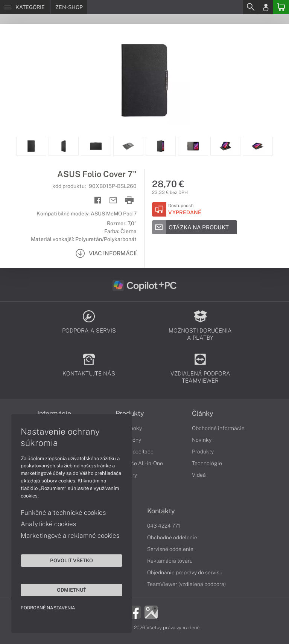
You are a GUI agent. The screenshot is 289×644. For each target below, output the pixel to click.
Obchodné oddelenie (172, 537)
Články (203, 414)
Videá (199, 475)
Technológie (207, 463)
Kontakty (161, 511)
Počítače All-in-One (139, 463)
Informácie (54, 414)
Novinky (202, 440)
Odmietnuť (71, 590)
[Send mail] (113, 201)
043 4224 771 (164, 526)
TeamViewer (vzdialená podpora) (186, 584)
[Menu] (25, 7)
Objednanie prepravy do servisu (185, 572)
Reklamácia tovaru (170, 561)
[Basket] (281, 7)
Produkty (130, 414)
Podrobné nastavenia (48, 608)
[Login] (266, 7)
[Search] (250, 7)
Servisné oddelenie (170, 549)
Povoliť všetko (71, 560)
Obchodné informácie (218, 428)
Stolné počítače (135, 452)
